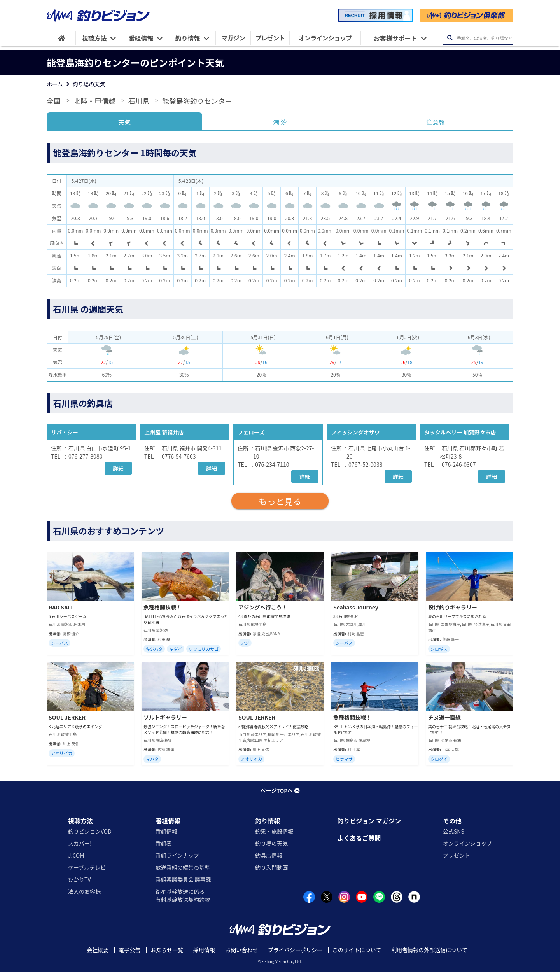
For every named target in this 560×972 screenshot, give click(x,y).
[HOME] (61, 38)
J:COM (76, 855)
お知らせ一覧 (167, 950)
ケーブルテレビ (87, 867)
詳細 (118, 468)
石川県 (139, 101)
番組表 (164, 843)
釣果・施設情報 (274, 831)
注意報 (436, 122)
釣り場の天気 (89, 84)
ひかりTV (79, 879)
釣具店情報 (269, 855)
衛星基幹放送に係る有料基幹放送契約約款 (183, 896)
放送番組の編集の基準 (183, 867)
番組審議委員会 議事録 (183, 879)
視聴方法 (80, 821)
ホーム (55, 84)
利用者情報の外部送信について (429, 950)
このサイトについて (357, 950)
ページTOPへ (280, 790)
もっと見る (280, 501)
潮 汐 (280, 122)
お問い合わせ (241, 950)
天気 (124, 122)
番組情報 (168, 821)
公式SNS (454, 831)
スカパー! (80, 843)
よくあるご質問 (359, 838)
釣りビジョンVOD (90, 831)
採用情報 (204, 950)
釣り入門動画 (271, 867)
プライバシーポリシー (295, 950)
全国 (54, 101)
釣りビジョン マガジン (369, 821)
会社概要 (98, 950)
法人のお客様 (84, 891)
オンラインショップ (467, 843)
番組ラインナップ (177, 855)
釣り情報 (268, 821)
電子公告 (129, 950)
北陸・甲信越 (94, 101)
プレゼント (457, 855)
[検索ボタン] (450, 38)
